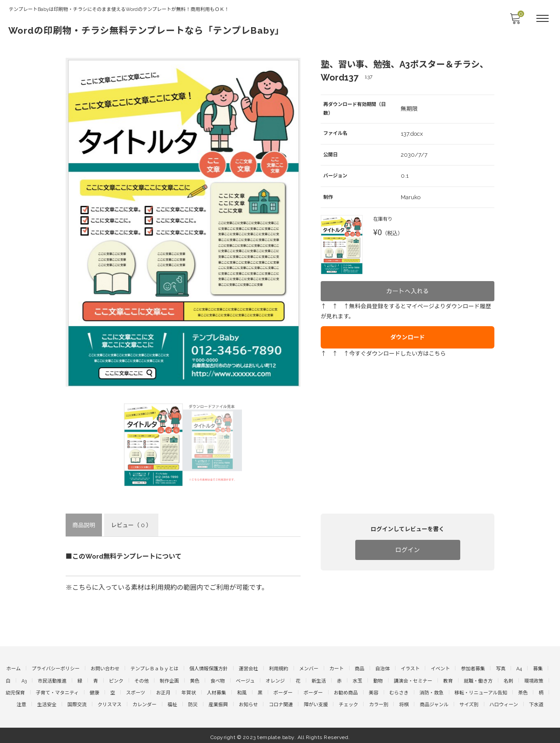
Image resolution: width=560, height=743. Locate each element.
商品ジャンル (434, 702)
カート (337, 668)
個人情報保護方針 (209, 668)
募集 (538, 668)
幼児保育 (15, 690)
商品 (360, 668)
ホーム (14, 668)
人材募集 (217, 690)
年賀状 (189, 690)
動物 (378, 679)
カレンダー (145, 702)
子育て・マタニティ (57, 690)
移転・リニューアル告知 (481, 690)
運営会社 (248, 668)
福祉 (172, 702)
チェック (348, 702)
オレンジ (275, 679)
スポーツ (136, 690)
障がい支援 (316, 702)
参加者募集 (473, 668)
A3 (24, 679)
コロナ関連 (281, 702)
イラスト (410, 668)
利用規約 (279, 668)
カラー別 (378, 702)
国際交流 (77, 702)
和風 (242, 690)
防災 (193, 702)
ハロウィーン (504, 702)
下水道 (536, 702)
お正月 (163, 690)
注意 (21, 702)
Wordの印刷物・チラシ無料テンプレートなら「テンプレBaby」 (167, 30)
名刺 (508, 679)
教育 (448, 679)
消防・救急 (432, 690)
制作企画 (169, 679)
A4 (519, 668)
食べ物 (218, 679)
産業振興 (218, 702)
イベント (440, 668)
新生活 (319, 679)
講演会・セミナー (413, 679)
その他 (142, 679)
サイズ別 (469, 702)
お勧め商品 (346, 690)
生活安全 (47, 702)
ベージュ (245, 679)
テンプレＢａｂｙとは (154, 668)
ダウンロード (408, 330)
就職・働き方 (478, 679)
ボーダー (283, 690)
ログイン (408, 549)
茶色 (523, 690)
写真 (500, 668)
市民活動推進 (52, 679)
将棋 (404, 702)
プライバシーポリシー (56, 668)
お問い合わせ (105, 668)
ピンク (116, 679)
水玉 (357, 679)
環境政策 (534, 679)
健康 (94, 690)
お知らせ (248, 702)
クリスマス (110, 702)
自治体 (383, 668)
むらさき (399, 690)
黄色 (195, 679)
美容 (374, 690)
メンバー (309, 668)
